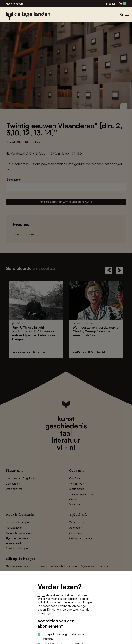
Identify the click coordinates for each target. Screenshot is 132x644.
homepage (44, 613)
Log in (41, 595)
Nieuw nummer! (14, 4)
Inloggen (111, 4)
